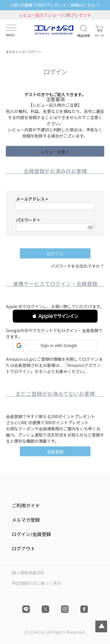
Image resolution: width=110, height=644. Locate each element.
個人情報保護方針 (28, 573)
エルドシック (16, 51)
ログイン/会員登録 (31, 534)
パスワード (29, 220)
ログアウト (23, 548)
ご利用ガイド (26, 505)
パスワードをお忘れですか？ (77, 266)
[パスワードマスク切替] (90, 227)
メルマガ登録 (26, 520)
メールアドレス (33, 199)
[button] (55, 316)
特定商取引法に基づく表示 (36, 583)
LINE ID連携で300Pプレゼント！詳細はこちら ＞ (55, 5)
